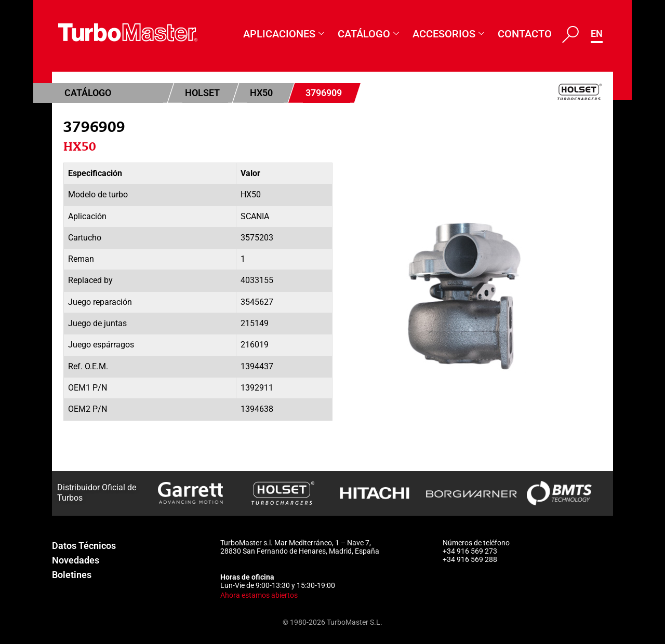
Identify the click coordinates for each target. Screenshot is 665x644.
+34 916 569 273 (470, 551)
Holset (202, 93)
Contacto (525, 34)
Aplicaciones (284, 34)
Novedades (76, 560)
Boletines (72, 575)
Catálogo (368, 34)
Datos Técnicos (84, 546)
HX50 (261, 93)
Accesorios (448, 34)
